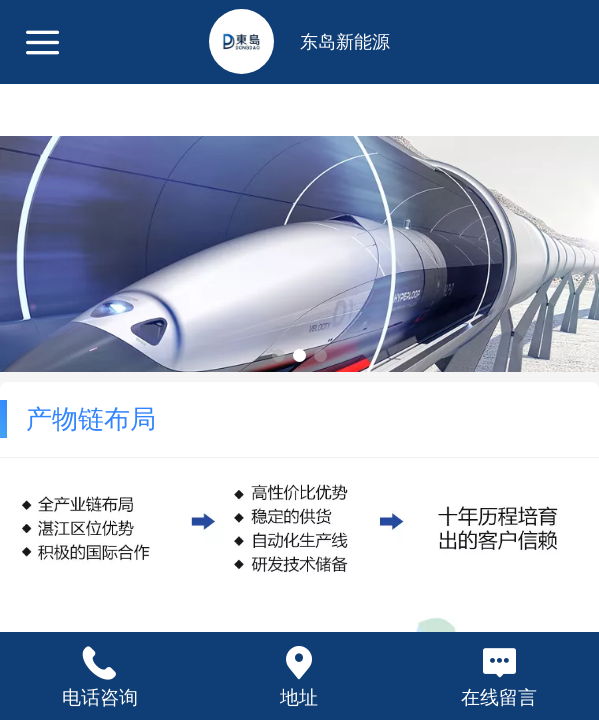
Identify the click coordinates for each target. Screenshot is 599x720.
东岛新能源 (345, 42)
